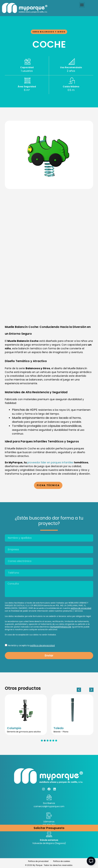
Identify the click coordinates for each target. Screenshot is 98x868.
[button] (82, 5)
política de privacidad (81, 608)
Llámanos (49, 822)
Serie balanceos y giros (49, 32)
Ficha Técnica (48, 485)
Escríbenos (49, 803)
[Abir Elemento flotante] (91, 861)
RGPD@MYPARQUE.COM (61, 627)
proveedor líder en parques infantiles (50, 462)
